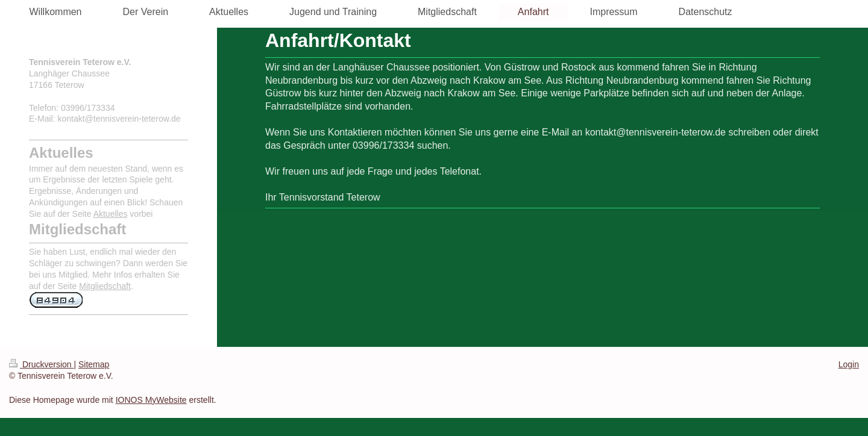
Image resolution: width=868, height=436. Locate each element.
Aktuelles (111, 214)
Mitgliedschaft (105, 286)
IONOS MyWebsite (151, 400)
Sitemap (94, 364)
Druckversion (41, 364)
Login (849, 364)
